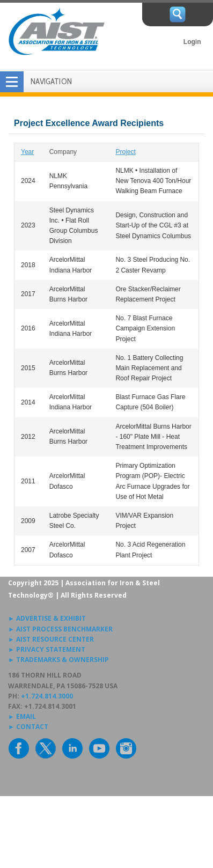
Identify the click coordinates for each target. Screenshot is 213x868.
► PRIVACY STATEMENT (47, 649)
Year (27, 152)
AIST (56, 32)
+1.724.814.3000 (47, 696)
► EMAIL (22, 716)
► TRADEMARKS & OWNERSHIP (58, 660)
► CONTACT (28, 727)
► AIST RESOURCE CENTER (51, 639)
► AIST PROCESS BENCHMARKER (60, 629)
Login (192, 42)
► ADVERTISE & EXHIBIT (47, 618)
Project (125, 152)
